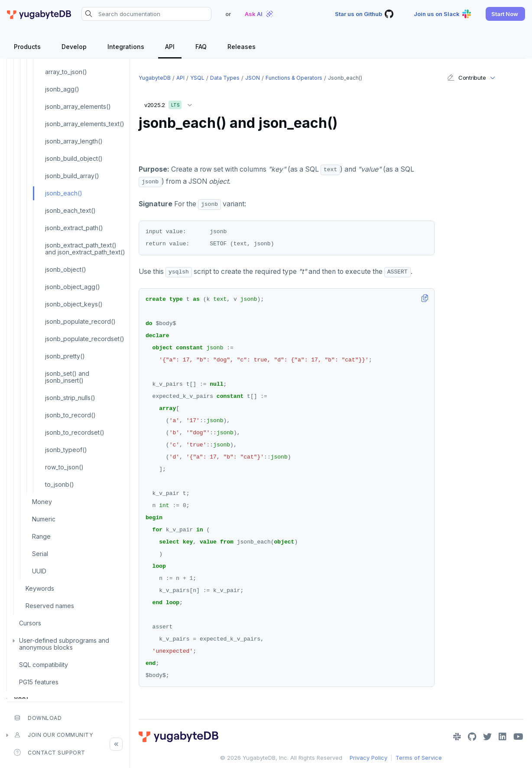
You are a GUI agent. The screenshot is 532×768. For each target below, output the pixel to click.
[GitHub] (472, 737)
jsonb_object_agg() (73, 287)
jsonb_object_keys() (74, 304)
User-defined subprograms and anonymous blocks (64, 644)
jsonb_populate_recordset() (85, 339)
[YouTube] (518, 737)
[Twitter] (487, 737)
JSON (253, 78)
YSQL (197, 78)
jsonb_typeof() (66, 450)
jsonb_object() (66, 269)
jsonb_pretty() (65, 356)
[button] (505, 14)
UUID (39, 571)
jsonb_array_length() (74, 141)
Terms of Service (419, 758)
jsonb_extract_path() (74, 228)
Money (42, 502)
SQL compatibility (44, 665)
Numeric (44, 519)
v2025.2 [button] (170, 103)
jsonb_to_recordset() (75, 432)
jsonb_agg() (62, 89)
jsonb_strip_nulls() (70, 398)
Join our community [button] (53, 735)
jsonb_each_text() (70, 210)
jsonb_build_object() (74, 158)
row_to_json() (64, 467)
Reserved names (50, 606)
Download (38, 718)
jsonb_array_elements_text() (85, 124)
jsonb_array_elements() (78, 106)
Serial (40, 554)
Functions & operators (294, 78)
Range (41, 536)
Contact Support (50, 752)
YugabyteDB (155, 78)
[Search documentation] (146, 14)
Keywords (40, 588)
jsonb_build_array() (72, 176)
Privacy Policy (368, 758)
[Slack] (457, 737)
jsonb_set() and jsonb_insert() (67, 377)
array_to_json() (66, 72)
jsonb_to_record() (70, 415)
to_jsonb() (60, 484)
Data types (225, 78)
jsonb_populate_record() (80, 321)
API (180, 78)
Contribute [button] (466, 78)
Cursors (30, 623)
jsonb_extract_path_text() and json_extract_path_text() (85, 249)
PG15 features (39, 682)
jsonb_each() (64, 193)
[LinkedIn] (503, 737)
